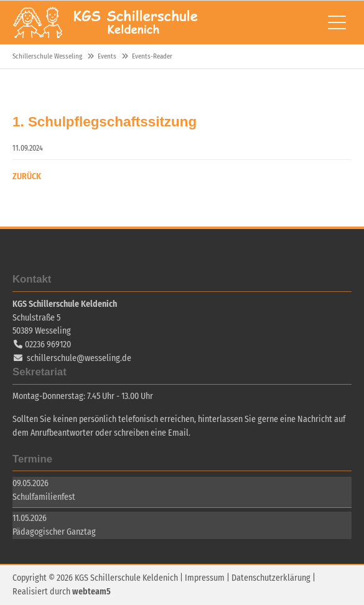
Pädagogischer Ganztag (54, 532)
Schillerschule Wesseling (106, 22)
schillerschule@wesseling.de (79, 358)
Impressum (205, 578)
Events (107, 56)
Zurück (27, 176)
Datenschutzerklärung (271, 578)
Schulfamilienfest (44, 497)
